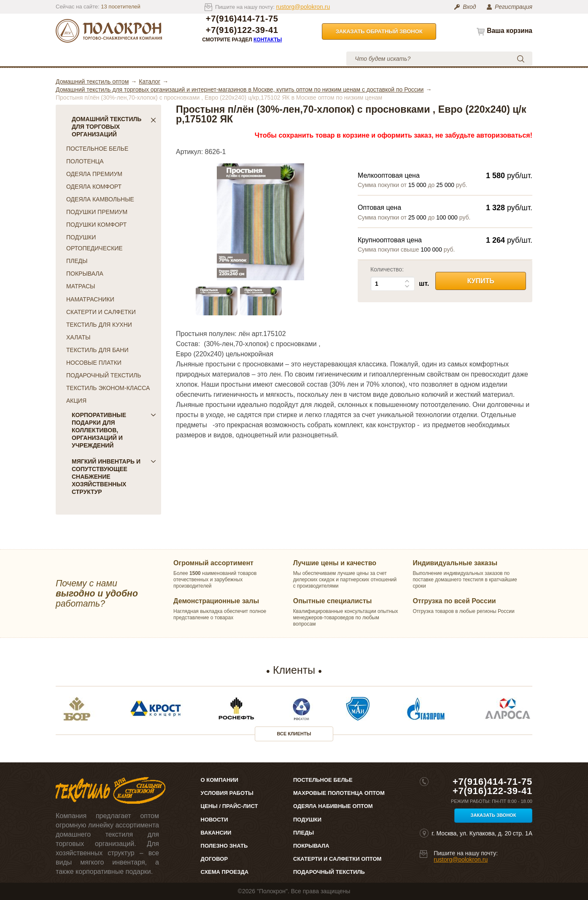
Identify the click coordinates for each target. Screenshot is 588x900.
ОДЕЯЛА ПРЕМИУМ (94, 174)
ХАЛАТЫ (78, 337)
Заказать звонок (494, 815)
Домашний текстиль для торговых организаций (114, 127)
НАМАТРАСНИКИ (90, 299)
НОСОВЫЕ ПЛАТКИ (94, 363)
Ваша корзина (510, 31)
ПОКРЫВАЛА (85, 274)
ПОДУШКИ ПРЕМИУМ (97, 212)
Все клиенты (294, 734)
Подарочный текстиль (329, 872)
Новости (214, 820)
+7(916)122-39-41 (242, 30)
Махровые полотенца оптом (339, 793)
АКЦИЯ (76, 401)
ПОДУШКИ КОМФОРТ (96, 225)
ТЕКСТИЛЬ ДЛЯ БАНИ (97, 350)
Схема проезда (225, 872)
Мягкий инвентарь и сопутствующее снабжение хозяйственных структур (114, 477)
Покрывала (311, 846)
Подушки (307, 820)
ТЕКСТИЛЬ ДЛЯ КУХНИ (99, 325)
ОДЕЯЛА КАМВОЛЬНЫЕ (100, 199)
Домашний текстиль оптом (92, 81)
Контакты (268, 40)
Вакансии (216, 833)
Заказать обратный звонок (379, 31)
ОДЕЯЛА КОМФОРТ (94, 187)
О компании (133, 58)
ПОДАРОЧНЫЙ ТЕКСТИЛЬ (104, 375)
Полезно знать (224, 846)
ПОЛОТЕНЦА (85, 161)
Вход (469, 7)
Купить (480, 281)
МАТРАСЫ (81, 286)
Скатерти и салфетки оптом (337, 859)
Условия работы (239, 58)
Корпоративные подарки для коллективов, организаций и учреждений (114, 430)
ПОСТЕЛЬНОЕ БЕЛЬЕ (97, 149)
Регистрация (514, 7)
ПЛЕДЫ (77, 261)
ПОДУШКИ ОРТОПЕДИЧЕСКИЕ (94, 243)
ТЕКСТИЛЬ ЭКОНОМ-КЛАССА (108, 388)
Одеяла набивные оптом (333, 806)
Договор (214, 859)
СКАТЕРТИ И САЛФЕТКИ (101, 312)
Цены (182, 58)
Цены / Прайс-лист (229, 806)
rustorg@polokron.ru (303, 7)
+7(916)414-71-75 (242, 19)
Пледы (303, 833)
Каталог (85, 58)
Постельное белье (323, 780)
